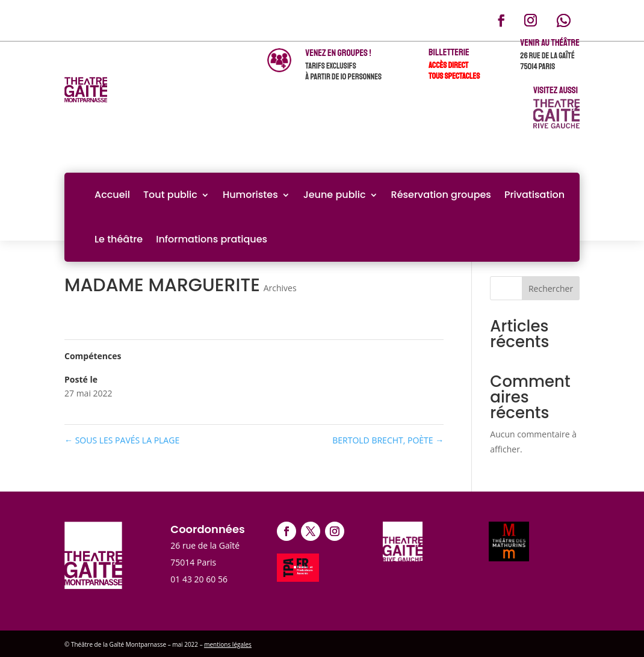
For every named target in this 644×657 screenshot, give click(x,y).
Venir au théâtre (550, 43)
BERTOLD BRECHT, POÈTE (388, 440)
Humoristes (250, 195)
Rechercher (551, 288)
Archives (280, 288)
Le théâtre (119, 239)
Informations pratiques (212, 239)
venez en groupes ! (338, 53)
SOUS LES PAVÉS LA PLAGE (122, 440)
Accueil (112, 195)
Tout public (170, 195)
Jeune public (335, 195)
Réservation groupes (441, 195)
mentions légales (228, 644)
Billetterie (449, 52)
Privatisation (534, 195)
